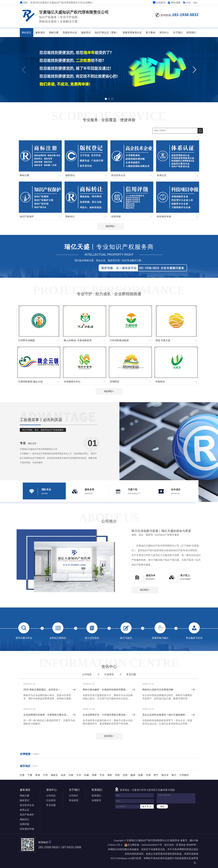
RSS (187, 3)
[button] (194, 70)
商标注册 (54, 33)
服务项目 (40, 33)
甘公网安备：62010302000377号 (143, 845)
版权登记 (86, 33)
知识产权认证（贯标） (107, 33)
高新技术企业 (70, 33)
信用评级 (25, 824)
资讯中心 (164, 33)
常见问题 (131, 757)
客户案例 (150, 33)
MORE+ (110, 226)
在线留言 (159, 3)
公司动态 (87, 757)
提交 (162, 806)
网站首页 (26, 33)
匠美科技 (181, 845)
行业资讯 (109, 757)
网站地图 (174, 3)
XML (195, 3)
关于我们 (178, 33)
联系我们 (191, 33)
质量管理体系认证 (132, 33)
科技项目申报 (27, 829)
